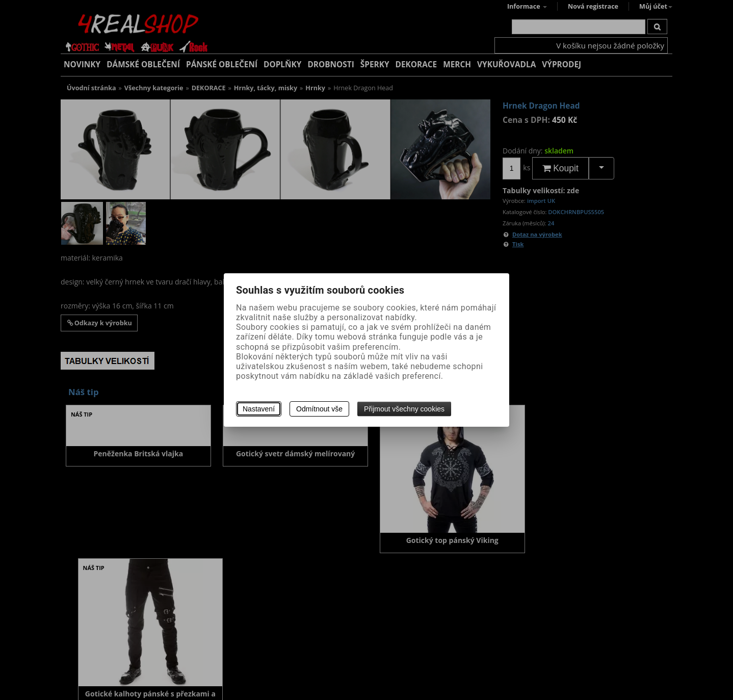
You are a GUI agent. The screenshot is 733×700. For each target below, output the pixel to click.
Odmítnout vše (319, 409)
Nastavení (259, 409)
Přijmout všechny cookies (404, 409)
